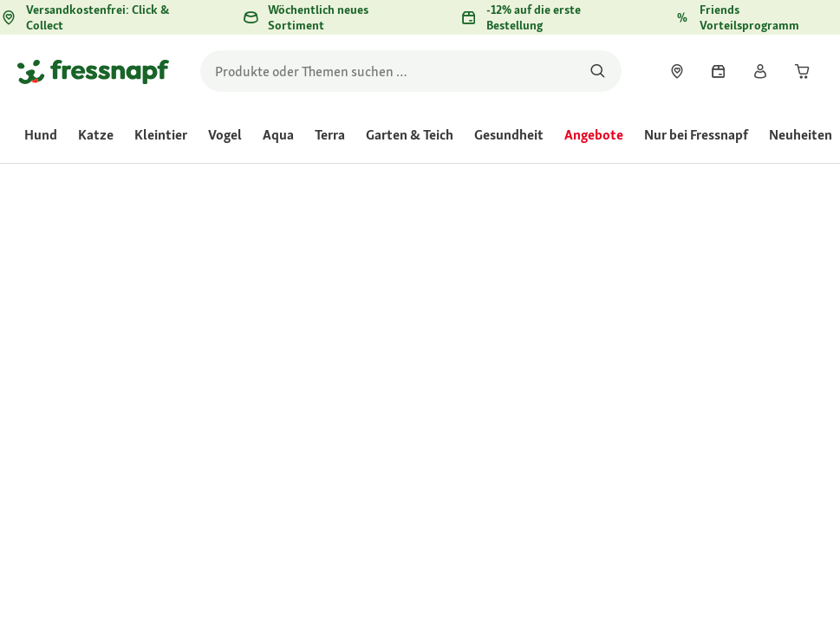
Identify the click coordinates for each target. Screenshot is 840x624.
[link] (677, 71)
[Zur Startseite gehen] (93, 71)
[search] (411, 71)
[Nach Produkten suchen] (598, 71)
